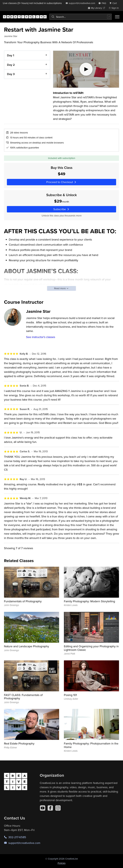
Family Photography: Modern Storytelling (89, 601)
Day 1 (11, 55)
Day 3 (11, 74)
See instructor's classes (41, 337)
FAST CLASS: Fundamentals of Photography (23, 697)
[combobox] (81, 17)
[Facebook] (50, 808)
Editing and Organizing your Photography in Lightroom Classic (91, 648)
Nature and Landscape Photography (27, 646)
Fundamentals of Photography (23, 601)
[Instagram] (58, 808)
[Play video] (86, 69)
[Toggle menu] (117, 17)
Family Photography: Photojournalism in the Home (91, 745)
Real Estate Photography (19, 743)
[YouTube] (43, 808)
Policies (62, 863)
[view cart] (114, 3)
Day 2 (11, 65)
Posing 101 (70, 695)
